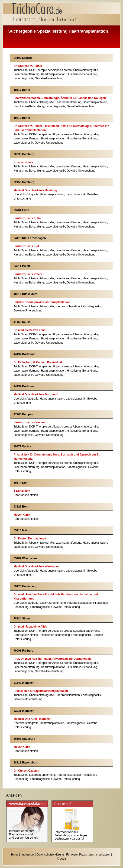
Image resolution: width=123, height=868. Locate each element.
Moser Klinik (22, 515)
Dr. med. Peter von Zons (30, 330)
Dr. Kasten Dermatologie (30, 539)
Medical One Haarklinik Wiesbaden (37, 566)
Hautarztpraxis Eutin (27, 218)
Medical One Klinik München (33, 719)
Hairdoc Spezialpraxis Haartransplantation (42, 302)
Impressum (28, 855)
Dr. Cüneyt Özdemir (27, 771)
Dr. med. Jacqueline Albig (31, 627)
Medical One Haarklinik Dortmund (36, 394)
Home (15, 855)
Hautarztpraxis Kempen (29, 422)
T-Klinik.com (22, 491)
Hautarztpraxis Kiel (26, 246)
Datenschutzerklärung (50, 855)
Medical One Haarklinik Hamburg (35, 190)
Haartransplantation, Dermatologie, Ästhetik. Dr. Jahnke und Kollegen (60, 98)
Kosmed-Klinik (23, 162)
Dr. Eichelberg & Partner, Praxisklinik (38, 362)
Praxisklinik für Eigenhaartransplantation (41, 691)
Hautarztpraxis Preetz (28, 274)
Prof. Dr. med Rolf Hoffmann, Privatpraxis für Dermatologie (53, 659)
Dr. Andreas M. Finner (28, 66)
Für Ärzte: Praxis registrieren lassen (88, 855)
